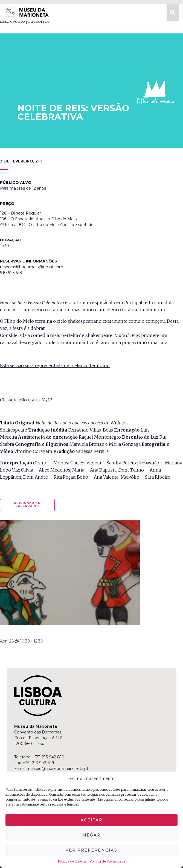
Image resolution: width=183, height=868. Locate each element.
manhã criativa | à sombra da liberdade (47, 632)
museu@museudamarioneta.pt (58, 769)
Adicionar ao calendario (27, 504)
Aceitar (91, 820)
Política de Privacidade (107, 861)
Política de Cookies (72, 861)
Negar (92, 835)
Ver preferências (91, 850)
